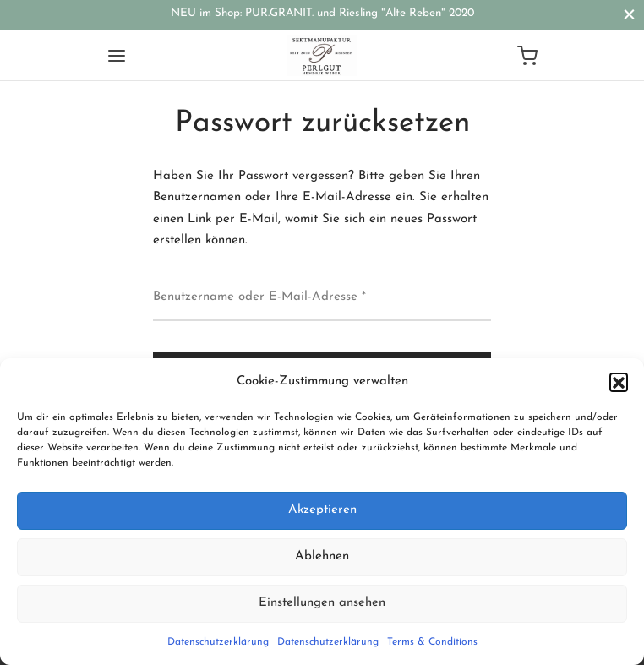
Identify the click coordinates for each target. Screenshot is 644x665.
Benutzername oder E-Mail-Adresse (259, 295)
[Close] (629, 15)
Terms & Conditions (432, 642)
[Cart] (527, 56)
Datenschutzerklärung (218, 642)
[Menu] (117, 56)
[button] (619, 382)
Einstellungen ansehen (322, 603)
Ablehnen (322, 556)
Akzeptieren (322, 510)
